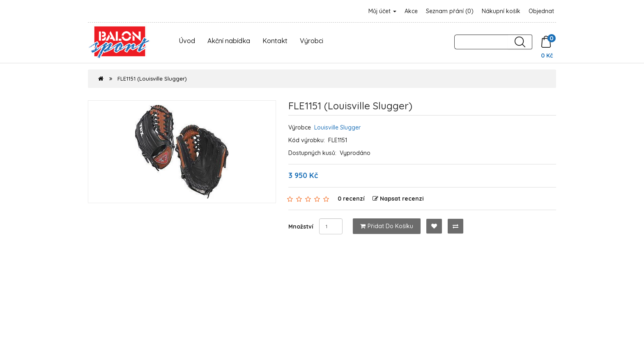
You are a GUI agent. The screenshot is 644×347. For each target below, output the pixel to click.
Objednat (541, 11)
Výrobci (312, 41)
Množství (301, 227)
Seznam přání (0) (450, 11)
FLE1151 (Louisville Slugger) (152, 79)
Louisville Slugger (337, 127)
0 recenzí (351, 199)
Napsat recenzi (398, 199)
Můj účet (382, 11)
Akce (411, 11)
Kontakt (275, 41)
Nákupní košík (501, 11)
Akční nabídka (229, 41)
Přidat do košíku (387, 226)
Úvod (187, 41)
